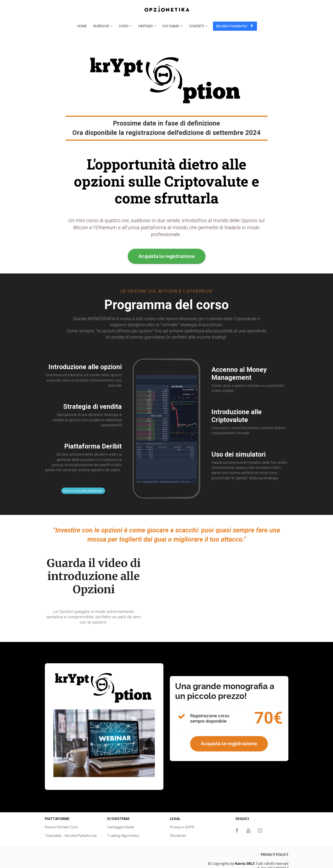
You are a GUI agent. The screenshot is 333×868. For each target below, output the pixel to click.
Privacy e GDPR (182, 827)
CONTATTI (197, 26)
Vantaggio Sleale (121, 827)
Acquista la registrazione (167, 256)
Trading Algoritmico (123, 836)
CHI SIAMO (171, 26)
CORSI (124, 26)
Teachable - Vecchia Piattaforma (71, 836)
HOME (82, 26)
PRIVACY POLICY (275, 855)
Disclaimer (178, 836)
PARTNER (145, 26)
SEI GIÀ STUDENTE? (234, 26)
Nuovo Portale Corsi (61, 827)
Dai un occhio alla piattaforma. (83, 491)
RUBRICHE (101, 26)
